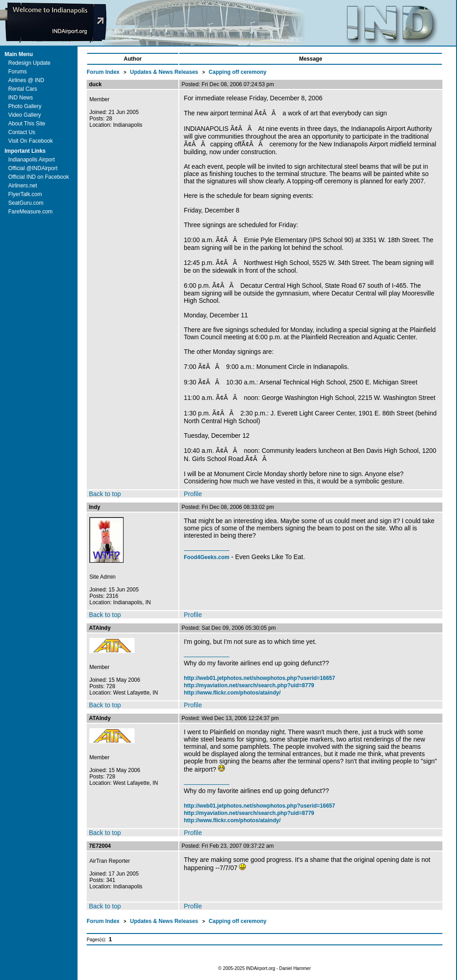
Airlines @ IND (26, 80)
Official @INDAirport (33, 168)
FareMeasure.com (30, 212)
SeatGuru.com (26, 203)
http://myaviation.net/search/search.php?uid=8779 (249, 685)
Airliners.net (23, 186)
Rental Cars (23, 89)
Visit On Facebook (31, 141)
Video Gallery (25, 115)
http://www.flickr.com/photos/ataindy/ (232, 693)
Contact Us (22, 132)
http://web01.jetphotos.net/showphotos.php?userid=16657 (260, 678)
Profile (193, 494)
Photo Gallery (25, 106)
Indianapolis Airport (31, 160)
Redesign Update (29, 63)
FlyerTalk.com (25, 194)
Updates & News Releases (165, 72)
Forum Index (104, 72)
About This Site (27, 124)
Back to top (105, 494)
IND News (21, 98)
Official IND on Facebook (39, 177)
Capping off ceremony (238, 72)
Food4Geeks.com (207, 557)
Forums (18, 72)
